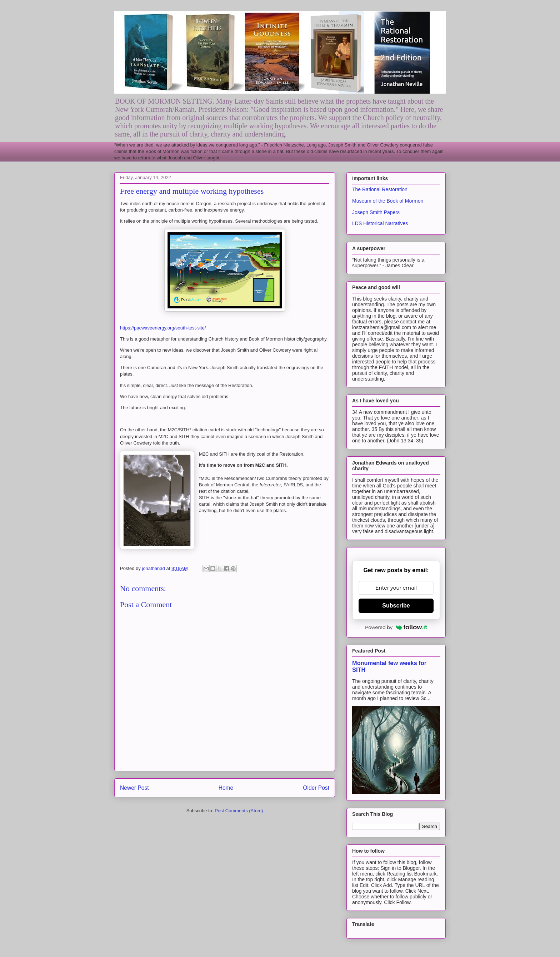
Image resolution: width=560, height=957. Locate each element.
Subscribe (396, 606)
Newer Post (134, 788)
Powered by (396, 627)
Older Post (316, 788)
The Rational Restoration (380, 189)
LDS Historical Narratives (380, 223)
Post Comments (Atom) (239, 811)
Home (226, 788)
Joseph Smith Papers (376, 212)
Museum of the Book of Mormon (388, 201)
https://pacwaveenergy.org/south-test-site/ (163, 328)
